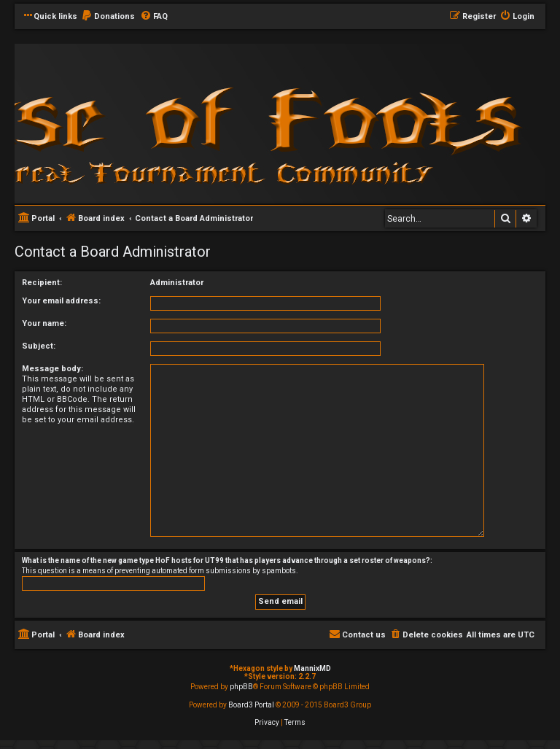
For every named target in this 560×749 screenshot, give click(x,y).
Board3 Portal (251, 705)
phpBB (241, 687)
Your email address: (61, 301)
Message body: (52, 369)
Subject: (39, 346)
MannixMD (312, 668)
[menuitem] (108, 17)
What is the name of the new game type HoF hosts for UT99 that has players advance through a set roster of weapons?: (227, 560)
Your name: (44, 323)
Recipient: (42, 283)
